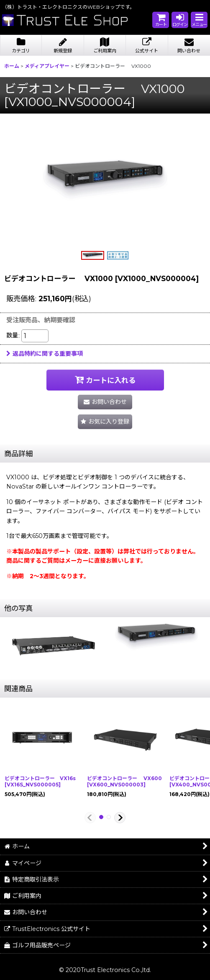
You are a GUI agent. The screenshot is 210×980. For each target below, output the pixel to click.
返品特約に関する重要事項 (45, 354)
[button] (199, 20)
